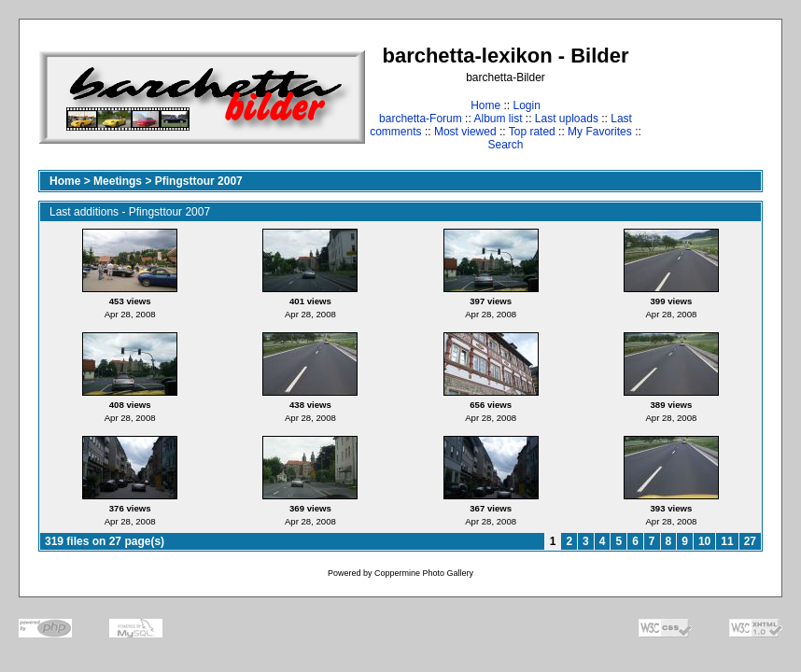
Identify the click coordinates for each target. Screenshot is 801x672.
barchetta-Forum (421, 119)
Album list (498, 119)
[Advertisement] (704, 97)
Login (526, 105)
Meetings (118, 181)
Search (505, 145)
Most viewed (465, 132)
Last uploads (567, 119)
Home (485, 105)
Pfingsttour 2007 (199, 181)
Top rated (532, 132)
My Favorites (600, 132)
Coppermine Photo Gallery (424, 573)
